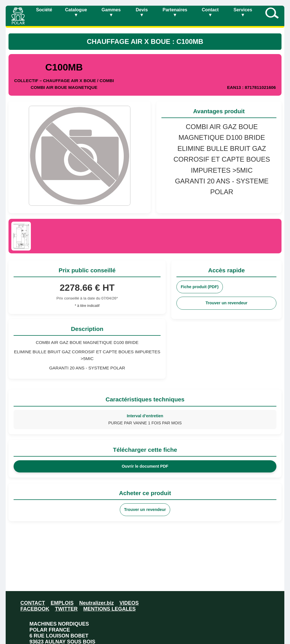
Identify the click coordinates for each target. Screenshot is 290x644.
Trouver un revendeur (227, 303)
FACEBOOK (35, 609)
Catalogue (76, 12)
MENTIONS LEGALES (109, 609)
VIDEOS (129, 603)
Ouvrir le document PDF (145, 466)
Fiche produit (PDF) (200, 287)
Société (44, 10)
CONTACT (33, 603)
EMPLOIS (62, 603)
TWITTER (66, 609)
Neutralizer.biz (97, 603)
